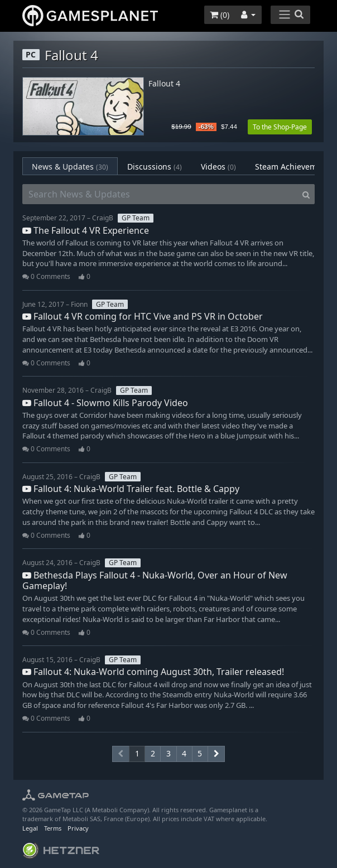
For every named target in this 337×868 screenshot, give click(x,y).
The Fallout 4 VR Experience (86, 230)
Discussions (155, 167)
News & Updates (70, 167)
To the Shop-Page (280, 127)
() (220, 15)
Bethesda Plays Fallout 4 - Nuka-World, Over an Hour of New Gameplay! (155, 580)
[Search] (306, 194)
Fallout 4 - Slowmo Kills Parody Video (105, 403)
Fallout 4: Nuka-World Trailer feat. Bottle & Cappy (131, 489)
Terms (53, 828)
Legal (30, 828)
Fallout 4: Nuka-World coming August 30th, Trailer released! (153, 672)
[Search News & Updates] (160, 194)
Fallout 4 (164, 84)
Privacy (78, 828)
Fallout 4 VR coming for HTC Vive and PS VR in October (143, 316)
